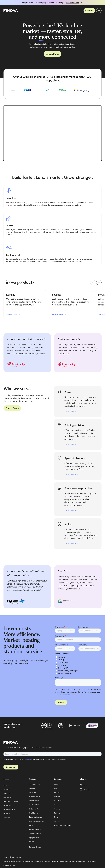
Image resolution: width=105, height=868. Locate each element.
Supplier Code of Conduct (12, 862)
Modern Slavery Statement (32, 862)
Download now (73, 3)
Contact (89, 11)
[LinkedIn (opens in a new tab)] (84, 790)
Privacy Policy (81, 862)
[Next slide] (99, 282)
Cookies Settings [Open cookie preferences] (9, 865)
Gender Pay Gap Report (50, 862)
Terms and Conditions (67, 862)
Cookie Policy (91, 862)
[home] (11, 11)
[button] (99, 11)
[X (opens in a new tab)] (82, 785)
